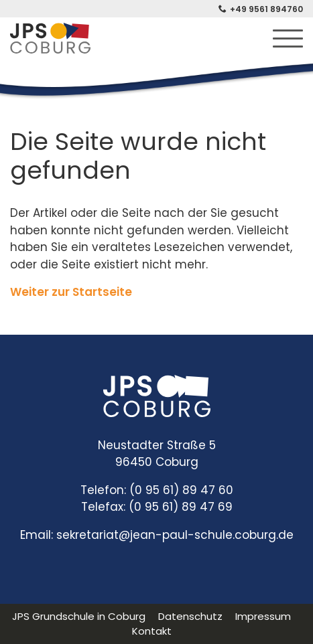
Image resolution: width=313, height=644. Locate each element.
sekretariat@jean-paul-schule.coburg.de (175, 535)
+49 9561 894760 (266, 9)
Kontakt (152, 631)
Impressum (263, 616)
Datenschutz (190, 616)
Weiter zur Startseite (71, 292)
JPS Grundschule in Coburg (79, 616)
